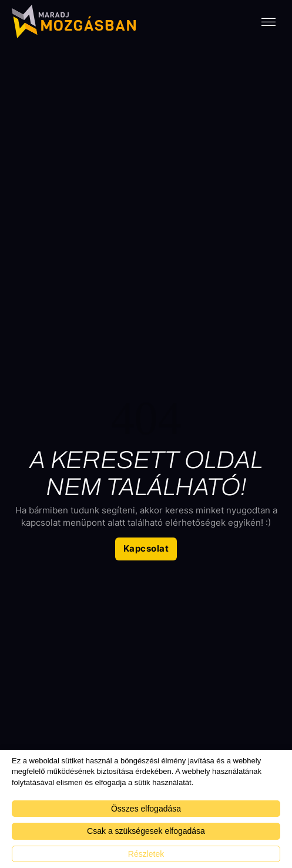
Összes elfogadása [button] (146, 809)
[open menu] (268, 22)
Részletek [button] (146, 854)
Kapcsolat (146, 548)
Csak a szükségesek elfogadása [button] (146, 831)
